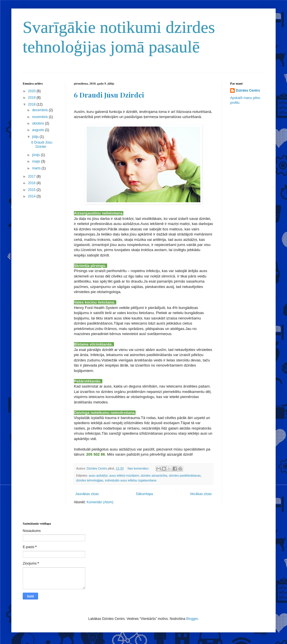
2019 (32, 98)
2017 (32, 176)
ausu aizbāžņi (98, 475)
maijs (37, 161)
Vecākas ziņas (201, 494)
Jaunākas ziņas (87, 494)
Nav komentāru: (139, 468)
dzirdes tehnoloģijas (90, 480)
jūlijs (36, 137)
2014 (32, 196)
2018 (32, 104)
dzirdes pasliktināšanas (185, 475)
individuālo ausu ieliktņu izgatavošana (131, 480)
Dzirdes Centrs (248, 91)
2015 (32, 190)
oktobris (39, 123)
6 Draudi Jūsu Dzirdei (109, 95)
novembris (40, 117)
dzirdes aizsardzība (154, 475)
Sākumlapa (144, 494)
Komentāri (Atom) (100, 502)
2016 (32, 183)
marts (37, 168)
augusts (39, 130)
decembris (40, 110)
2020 (32, 91)
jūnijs (37, 155)
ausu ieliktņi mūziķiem (124, 475)
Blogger (192, 619)
